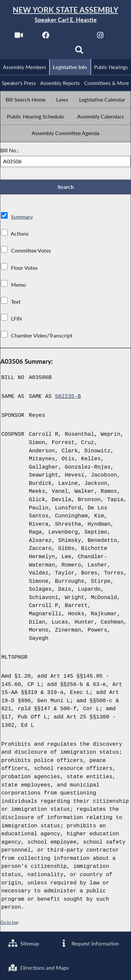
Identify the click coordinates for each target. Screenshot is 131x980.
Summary (22, 217)
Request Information (89, 943)
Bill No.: (9, 151)
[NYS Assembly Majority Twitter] (73, 37)
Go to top (9, 923)
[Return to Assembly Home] (65, 15)
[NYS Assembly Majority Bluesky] (52, 52)
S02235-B (68, 397)
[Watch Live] (18, 37)
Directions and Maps (39, 968)
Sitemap (24, 943)
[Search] (79, 52)
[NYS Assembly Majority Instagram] (100, 37)
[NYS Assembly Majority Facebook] (46, 37)
